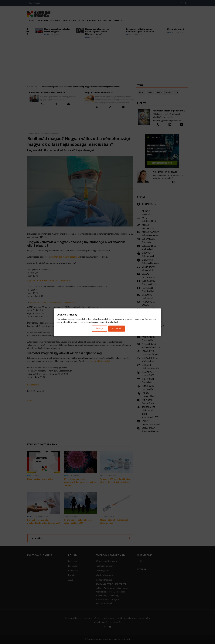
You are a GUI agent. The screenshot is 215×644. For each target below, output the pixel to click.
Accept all (117, 329)
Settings (99, 329)
